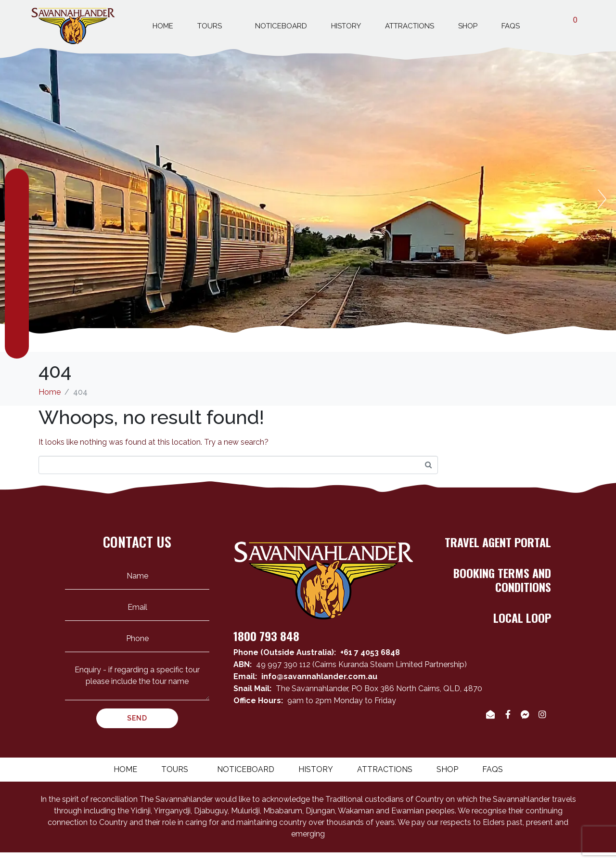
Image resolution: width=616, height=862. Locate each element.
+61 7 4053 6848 (370, 652)
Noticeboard (281, 26)
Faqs (511, 26)
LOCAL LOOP (522, 618)
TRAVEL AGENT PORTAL (498, 542)
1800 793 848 (266, 636)
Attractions (410, 26)
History (346, 26)
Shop (468, 26)
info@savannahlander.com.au (319, 676)
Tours (214, 25)
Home (163, 26)
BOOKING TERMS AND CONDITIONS (502, 580)
